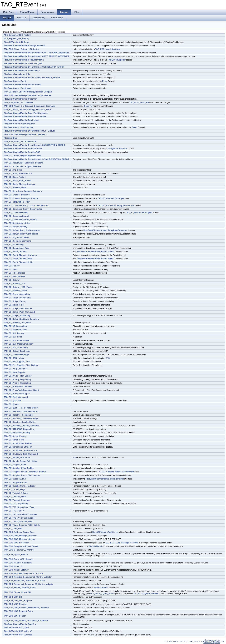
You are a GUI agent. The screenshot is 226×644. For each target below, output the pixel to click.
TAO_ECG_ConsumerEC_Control (19, 550)
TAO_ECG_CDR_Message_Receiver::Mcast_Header (27, 95)
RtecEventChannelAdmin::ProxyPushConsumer (26, 113)
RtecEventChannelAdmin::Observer (20, 99)
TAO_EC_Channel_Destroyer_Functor (21, 198)
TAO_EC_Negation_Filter (15, 330)
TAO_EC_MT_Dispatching (16, 326)
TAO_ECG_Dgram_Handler (16, 555)
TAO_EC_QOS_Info (13, 401)
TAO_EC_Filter (10, 269)
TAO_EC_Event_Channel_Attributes (20, 255)
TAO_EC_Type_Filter (13, 529)
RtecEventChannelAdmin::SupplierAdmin (23, 149)
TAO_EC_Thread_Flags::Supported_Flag (22, 156)
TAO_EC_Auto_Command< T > (18, 174)
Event (105, 81)
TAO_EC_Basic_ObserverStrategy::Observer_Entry (27, 110)
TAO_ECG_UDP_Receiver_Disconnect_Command (27, 608)
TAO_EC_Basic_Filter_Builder (17, 181)
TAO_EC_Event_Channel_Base (18, 259)
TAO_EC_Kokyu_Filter (14, 305)
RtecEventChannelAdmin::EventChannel (22, 85)
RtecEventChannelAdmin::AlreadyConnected (24, 46)
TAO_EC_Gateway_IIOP (15, 284)
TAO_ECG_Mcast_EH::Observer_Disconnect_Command (29, 106)
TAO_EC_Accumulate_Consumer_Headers (23, 163)
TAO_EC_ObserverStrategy (16, 355)
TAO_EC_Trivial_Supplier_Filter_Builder (22, 525)
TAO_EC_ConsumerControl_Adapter (20, 220)
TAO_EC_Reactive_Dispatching (18, 415)
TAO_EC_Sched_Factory (15, 436)
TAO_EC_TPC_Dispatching (16, 504)
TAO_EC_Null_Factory (14, 333)
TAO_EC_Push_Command (16, 397)
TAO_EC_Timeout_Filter (15, 497)
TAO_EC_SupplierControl (15, 482)
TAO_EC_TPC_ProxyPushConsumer (20, 514)
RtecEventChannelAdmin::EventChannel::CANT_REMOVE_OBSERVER (36, 56)
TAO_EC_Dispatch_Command (17, 241)
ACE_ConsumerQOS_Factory (17, 35)
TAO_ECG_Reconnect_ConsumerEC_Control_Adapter (29, 584)
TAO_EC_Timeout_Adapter (16, 493)
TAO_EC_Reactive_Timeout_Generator (22, 426)
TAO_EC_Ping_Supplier (15, 372)
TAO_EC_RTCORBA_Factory (17, 433)
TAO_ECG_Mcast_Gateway (108, 49)
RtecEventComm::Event (15, 81)
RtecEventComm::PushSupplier (18, 127)
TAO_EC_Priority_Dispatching (18, 379)
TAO (75, 458)
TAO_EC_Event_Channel (15, 252)
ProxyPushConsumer (118, 149)
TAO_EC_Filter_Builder (14, 273)
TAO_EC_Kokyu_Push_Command (19, 312)
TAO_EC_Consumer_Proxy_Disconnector (117, 205)
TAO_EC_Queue (11, 404)
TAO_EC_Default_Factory (15, 227)
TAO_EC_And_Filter (13, 170)
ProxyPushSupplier (117, 60)
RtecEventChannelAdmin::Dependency (22, 71)
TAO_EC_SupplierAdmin (15, 479)
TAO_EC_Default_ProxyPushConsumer (22, 230)
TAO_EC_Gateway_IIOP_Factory (19, 287)
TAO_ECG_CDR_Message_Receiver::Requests (25, 134)
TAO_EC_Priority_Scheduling (17, 383)
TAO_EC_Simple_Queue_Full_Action (21, 461)
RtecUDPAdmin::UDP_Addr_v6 (18, 631)
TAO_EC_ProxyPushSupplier (139, 213)
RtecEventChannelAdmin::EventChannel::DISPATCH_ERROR (32, 78)
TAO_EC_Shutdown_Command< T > (20, 450)
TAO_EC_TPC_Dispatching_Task (19, 507)
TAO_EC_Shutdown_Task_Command (21, 454)
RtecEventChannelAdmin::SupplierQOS (22, 152)
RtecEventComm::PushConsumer (19, 124)
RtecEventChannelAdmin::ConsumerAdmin (24, 60)
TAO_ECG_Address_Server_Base (19, 532)
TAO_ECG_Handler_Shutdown (18, 563)
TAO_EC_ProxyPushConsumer (18, 387)
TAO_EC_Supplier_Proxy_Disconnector (116, 472)
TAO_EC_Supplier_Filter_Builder (19, 468)
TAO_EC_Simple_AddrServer (17, 458)
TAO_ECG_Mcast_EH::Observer (18, 102)
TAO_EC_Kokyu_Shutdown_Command (22, 319)
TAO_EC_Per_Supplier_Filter (17, 362)
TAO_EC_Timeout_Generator (17, 500)
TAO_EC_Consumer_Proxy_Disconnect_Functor (26, 205)
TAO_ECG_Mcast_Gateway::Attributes (21, 49)
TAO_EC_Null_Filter (13, 337)
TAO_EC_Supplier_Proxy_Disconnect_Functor (25, 472)
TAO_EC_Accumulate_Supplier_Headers (22, 166)
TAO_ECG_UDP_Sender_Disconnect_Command (26, 621)
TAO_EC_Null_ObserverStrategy (19, 344)
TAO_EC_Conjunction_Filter (17, 202)
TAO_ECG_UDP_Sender (15, 616)
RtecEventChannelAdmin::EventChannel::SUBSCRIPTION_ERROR (34, 145)
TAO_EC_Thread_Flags (14, 490)
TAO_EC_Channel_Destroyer (17, 195)
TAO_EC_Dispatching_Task (16, 248)
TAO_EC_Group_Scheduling (17, 294)
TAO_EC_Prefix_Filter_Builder (18, 376)
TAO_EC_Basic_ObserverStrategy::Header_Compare (28, 92)
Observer (88, 106)
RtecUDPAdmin (96, 546)
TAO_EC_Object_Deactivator (17, 351)
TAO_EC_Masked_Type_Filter (17, 323)
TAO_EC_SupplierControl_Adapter (20, 486)
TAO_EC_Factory (12, 266)
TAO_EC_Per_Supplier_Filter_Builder (21, 365)
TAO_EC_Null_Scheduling (16, 348)
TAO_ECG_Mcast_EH (139, 102)
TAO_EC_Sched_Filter (14, 440)
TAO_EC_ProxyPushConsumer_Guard (21, 390)
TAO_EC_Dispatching (14, 245)
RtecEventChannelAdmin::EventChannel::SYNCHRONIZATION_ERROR (36, 159)
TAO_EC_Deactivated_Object (17, 223)
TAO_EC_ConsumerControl (16, 216)
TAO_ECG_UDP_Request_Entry (18, 611)
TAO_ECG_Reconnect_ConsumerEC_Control (24, 581)
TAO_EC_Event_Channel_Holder (19, 262)
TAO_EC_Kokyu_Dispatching (17, 298)
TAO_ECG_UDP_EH (13, 597)
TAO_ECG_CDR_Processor (16, 543)
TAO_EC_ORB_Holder (14, 358)
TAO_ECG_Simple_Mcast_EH (17, 592)
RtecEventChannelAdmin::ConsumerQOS (23, 63)
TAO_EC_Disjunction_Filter (16, 237)
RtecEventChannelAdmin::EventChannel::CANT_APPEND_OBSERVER (36, 53)
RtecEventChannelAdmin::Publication (21, 120)
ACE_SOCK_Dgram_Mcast (102, 593)
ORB (108, 358)
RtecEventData (11, 138)
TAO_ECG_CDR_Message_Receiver (20, 536)
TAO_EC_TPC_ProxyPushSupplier (20, 518)
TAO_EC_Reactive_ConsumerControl (21, 411)
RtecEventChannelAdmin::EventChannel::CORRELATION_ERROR (34, 67)
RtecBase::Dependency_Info (17, 74)
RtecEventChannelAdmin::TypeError (20, 624)
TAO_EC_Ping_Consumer (15, 369)
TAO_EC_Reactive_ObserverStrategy (21, 419)
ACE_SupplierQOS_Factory (16, 39)
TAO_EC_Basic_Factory (15, 177)
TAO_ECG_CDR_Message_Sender (19, 539)
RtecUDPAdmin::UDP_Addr (16, 628)
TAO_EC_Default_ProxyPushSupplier (21, 234)
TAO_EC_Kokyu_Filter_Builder (18, 308)
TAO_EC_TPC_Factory (14, 511)
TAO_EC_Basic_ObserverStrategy (19, 184)
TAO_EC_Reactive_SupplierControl (20, 422)
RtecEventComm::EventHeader (18, 88)
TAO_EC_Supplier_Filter (15, 465)
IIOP (101, 284)
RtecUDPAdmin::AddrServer (17, 42)
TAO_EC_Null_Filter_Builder (17, 340)
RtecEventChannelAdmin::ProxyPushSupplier (25, 117)
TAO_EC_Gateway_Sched (16, 291)
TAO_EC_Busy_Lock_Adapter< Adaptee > (23, 191)
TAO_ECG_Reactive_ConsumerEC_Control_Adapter (28, 577)
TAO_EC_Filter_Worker (14, 276)
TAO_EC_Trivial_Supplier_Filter (18, 521)
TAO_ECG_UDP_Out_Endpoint (18, 601)
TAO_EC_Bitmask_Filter (15, 188)
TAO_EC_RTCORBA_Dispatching (19, 429)
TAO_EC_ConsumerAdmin (16, 213)
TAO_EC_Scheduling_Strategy (18, 447)
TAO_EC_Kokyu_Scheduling (17, 316)
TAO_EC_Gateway (12, 280)
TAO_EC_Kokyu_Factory (15, 301)
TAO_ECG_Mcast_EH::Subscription (20, 142)
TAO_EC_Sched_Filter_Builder (18, 443)
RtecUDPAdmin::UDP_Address (18, 635)
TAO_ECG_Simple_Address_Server (20, 588)
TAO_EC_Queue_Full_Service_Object (21, 408)
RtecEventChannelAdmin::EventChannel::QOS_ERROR (29, 131)
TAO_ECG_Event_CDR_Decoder (19, 559)
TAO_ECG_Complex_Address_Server (21, 546)
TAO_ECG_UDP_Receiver (15, 604)
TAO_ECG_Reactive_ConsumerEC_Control (23, 573)
